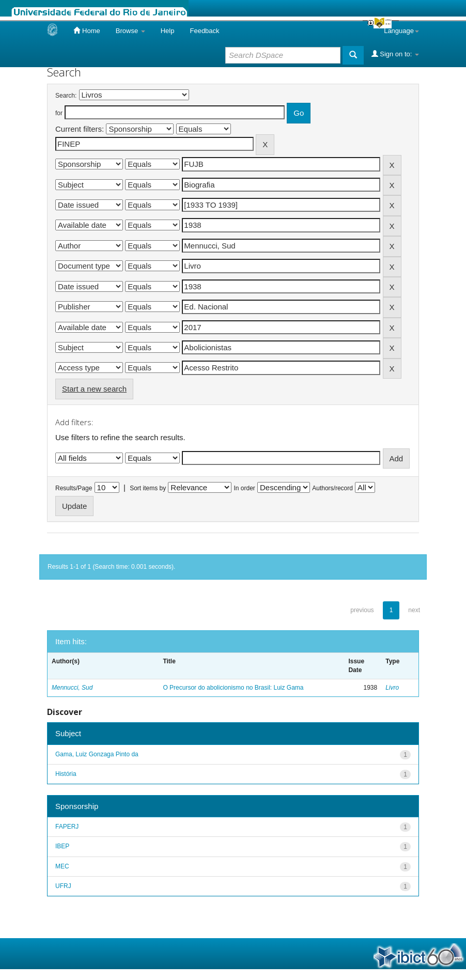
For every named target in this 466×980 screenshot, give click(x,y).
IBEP (62, 846)
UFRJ (63, 886)
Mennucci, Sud (72, 688)
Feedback (204, 31)
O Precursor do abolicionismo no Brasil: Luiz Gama (233, 688)
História (66, 774)
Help (168, 31)
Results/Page (74, 488)
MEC (62, 866)
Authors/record (332, 488)
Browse (130, 31)
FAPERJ (67, 827)
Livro (392, 688)
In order (245, 488)
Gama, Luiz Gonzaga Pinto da (97, 754)
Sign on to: (395, 54)
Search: (66, 96)
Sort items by (148, 488)
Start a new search (94, 389)
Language (401, 31)
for (59, 113)
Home (87, 30)
